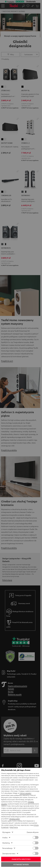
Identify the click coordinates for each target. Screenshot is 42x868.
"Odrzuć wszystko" (25, 793)
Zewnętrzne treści (9, 853)
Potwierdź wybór (21, 864)
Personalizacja (7, 848)
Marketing (6, 843)
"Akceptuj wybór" (15, 819)
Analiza (5, 837)
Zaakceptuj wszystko (21, 859)
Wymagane (6, 832)
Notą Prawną (14, 827)
